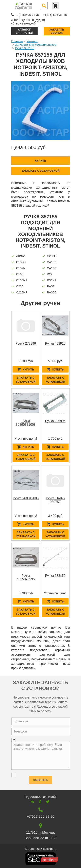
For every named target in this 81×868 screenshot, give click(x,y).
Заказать (40, 779)
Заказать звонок (57, 31)
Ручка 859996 (55, 421)
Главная (17, 41)
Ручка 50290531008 (26, 423)
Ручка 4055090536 (26, 577)
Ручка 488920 (55, 343)
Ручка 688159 (55, 576)
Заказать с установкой (40, 171)
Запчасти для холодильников (36, 45)
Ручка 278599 (26, 343)
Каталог (32, 41)
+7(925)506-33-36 (28, 15)
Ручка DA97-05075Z (55, 500)
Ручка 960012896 (26, 498)
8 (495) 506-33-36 (55, 15)
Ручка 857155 (25, 48)
